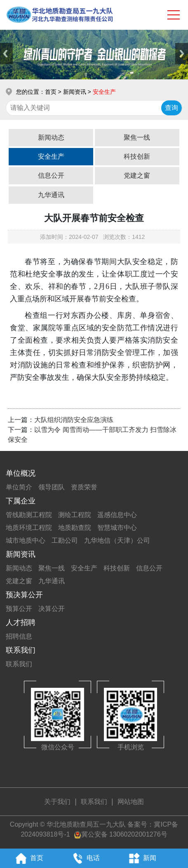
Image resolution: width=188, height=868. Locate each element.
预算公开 (19, 609)
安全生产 (51, 156)
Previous (6, 54)
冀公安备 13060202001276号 (124, 834)
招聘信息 (19, 636)
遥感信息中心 (117, 515)
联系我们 (21, 650)
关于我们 (57, 802)
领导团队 (52, 487)
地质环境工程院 (29, 528)
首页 (51, 92)
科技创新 (137, 156)
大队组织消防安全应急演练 (74, 420)
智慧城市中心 (117, 528)
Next (182, 54)
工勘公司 (65, 540)
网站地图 (131, 802)
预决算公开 (24, 595)
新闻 (141, 858)
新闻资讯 (21, 554)
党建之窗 (137, 175)
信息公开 (51, 175)
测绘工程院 (75, 515)
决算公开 (52, 609)
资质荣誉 (84, 487)
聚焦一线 (137, 137)
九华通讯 (51, 195)
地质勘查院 (75, 528)
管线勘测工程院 (29, 515)
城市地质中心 (26, 540)
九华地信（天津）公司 (117, 540)
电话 (85, 858)
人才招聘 (21, 622)
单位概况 (21, 473)
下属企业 (21, 501)
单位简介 (19, 487)
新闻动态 (51, 137)
